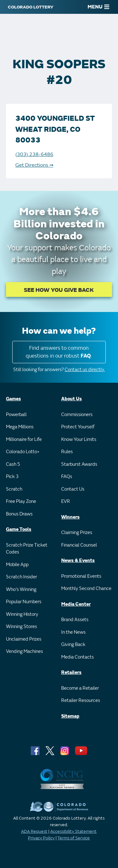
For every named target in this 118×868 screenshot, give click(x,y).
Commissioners (77, 415)
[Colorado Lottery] (31, 7)
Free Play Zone (21, 501)
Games (13, 399)
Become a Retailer (80, 688)
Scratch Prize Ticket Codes (27, 549)
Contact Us (73, 489)
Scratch (14, 489)
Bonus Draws (19, 514)
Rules (67, 452)
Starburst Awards (79, 464)
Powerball (16, 415)
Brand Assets (75, 620)
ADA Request (34, 831)
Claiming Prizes (77, 533)
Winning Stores (21, 627)
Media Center (76, 604)
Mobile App (17, 565)
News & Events (78, 561)
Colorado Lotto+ (23, 452)
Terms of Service (74, 838)
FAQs (67, 477)
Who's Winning (21, 590)
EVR (66, 501)
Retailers (71, 673)
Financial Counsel (79, 545)
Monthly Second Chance (86, 589)
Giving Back (73, 645)
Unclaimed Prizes (24, 639)
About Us (72, 399)
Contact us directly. (85, 370)
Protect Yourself (78, 427)
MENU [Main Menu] (98, 7)
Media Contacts (78, 657)
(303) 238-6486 (34, 154)
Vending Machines (24, 651)
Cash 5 (13, 464)
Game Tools (19, 529)
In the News (73, 632)
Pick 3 (12, 477)
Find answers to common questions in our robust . (59, 352)
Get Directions (34, 165)
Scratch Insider (21, 577)
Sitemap (70, 716)
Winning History (22, 614)
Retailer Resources (81, 701)
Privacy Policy (41, 838)
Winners (70, 517)
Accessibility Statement (73, 831)
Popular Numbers (24, 602)
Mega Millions (20, 427)
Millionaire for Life (24, 440)
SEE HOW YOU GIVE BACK (59, 290)
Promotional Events (81, 576)
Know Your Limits (79, 440)
